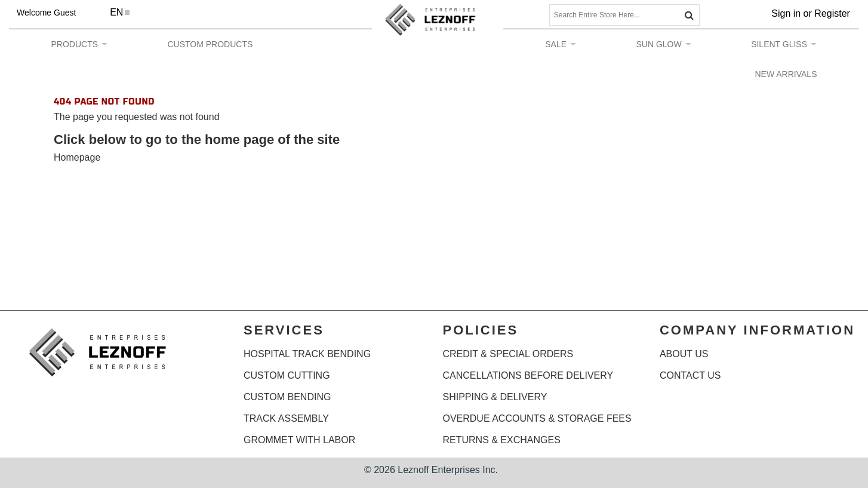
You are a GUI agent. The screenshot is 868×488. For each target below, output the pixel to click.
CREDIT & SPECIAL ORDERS (508, 354)
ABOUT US (684, 354)
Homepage (77, 157)
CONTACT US (690, 375)
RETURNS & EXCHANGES (501, 440)
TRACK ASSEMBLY (286, 418)
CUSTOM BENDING (287, 397)
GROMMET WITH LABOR (299, 440)
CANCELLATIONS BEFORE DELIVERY (528, 375)
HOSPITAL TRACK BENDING (307, 354)
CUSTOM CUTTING (287, 375)
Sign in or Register (811, 13)
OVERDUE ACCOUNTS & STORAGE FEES (537, 418)
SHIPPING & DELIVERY (495, 397)
